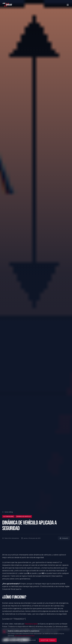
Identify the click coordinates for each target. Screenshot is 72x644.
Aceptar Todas (48, 640)
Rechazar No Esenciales (11, 640)
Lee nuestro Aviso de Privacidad (25, 636)
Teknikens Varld (31, 624)
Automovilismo (8, 516)
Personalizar (30, 640)
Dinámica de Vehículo (24, 516)
